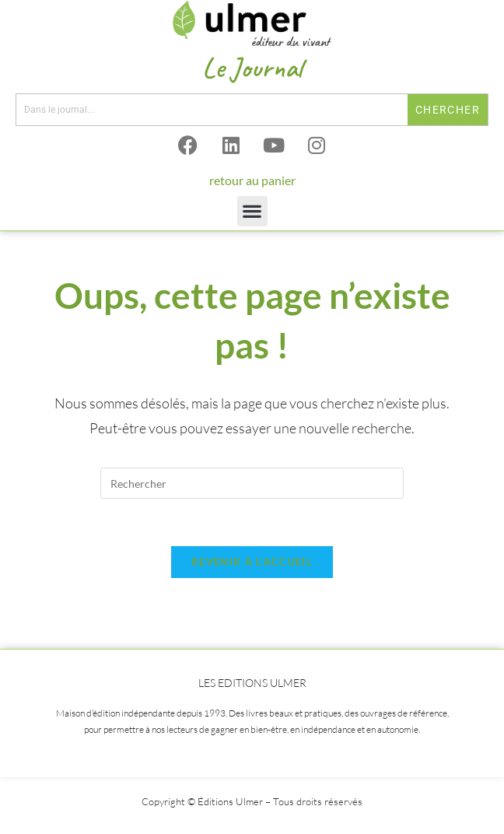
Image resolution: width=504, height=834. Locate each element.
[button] (252, 211)
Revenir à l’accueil (252, 562)
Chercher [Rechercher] (448, 110)
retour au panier (252, 180)
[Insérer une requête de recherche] (252, 483)
